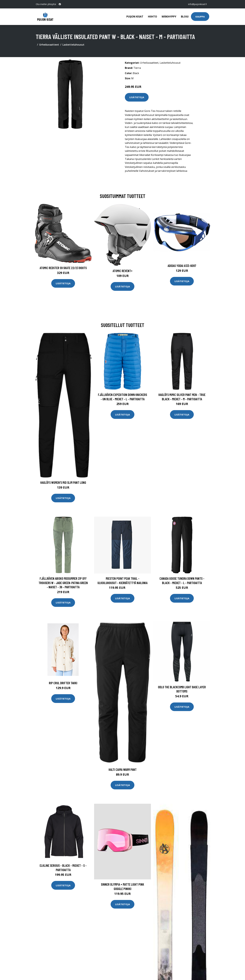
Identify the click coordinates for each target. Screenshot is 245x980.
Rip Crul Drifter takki (63, 683)
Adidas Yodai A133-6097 (182, 266)
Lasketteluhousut (73, 45)
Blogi (185, 17)
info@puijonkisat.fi (197, 4)
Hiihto (152, 17)
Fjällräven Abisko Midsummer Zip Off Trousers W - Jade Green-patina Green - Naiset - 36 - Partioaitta (63, 583)
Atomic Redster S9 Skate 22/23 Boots (63, 268)
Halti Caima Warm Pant (123, 769)
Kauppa (200, 17)
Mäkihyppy (169, 17)
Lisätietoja (137, 97)
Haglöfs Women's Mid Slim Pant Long (63, 482)
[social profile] (60, 4)
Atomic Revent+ (123, 271)
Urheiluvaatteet (49, 45)
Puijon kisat (135, 17)
